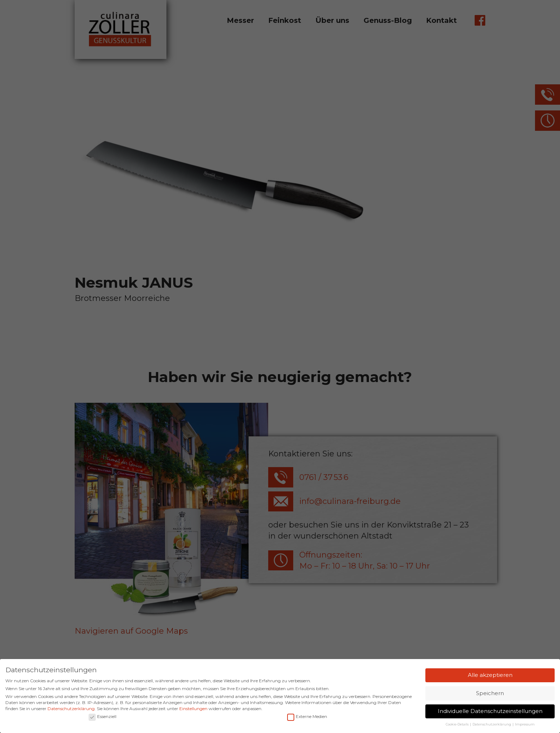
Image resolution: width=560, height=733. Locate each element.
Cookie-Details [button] (457, 726)
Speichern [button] (490, 694)
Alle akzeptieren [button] (490, 676)
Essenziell (102, 718)
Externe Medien (307, 718)
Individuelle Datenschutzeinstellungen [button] (490, 712)
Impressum (525, 726)
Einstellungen (193, 710)
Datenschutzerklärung (71, 710)
